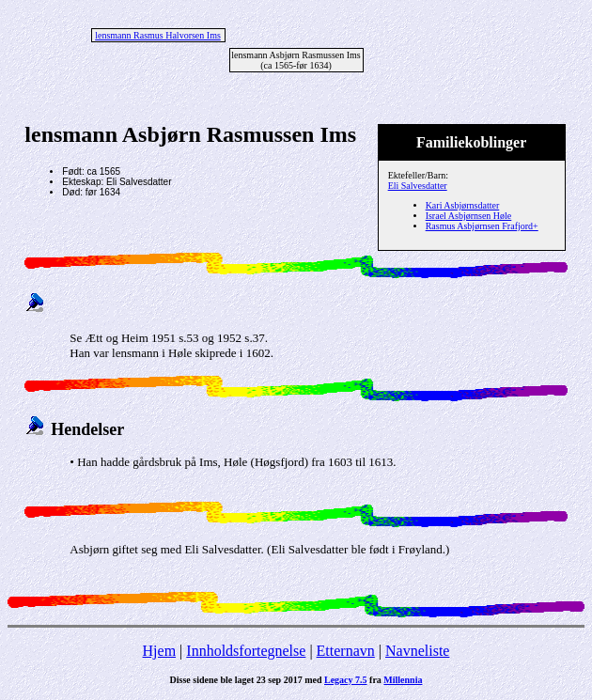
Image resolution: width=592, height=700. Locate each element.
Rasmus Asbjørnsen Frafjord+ (482, 226)
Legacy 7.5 (346, 680)
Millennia (403, 680)
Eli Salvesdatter (418, 186)
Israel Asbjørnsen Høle (469, 216)
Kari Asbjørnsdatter (463, 205)
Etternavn (346, 651)
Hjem (160, 651)
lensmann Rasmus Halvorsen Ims (158, 35)
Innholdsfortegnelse (246, 651)
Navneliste (417, 651)
